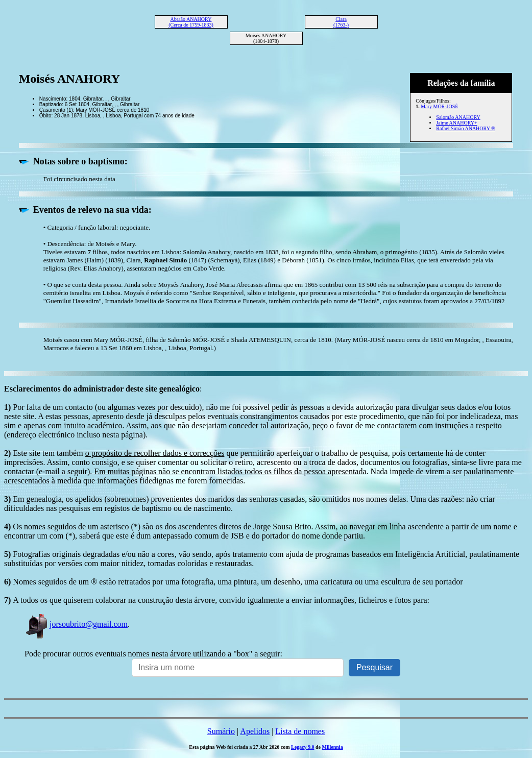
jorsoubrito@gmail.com (76, 624)
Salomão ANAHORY (458, 117)
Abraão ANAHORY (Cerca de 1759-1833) (191, 22)
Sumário (221, 731)
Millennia (333, 747)
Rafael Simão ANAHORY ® (465, 128)
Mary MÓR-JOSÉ (439, 106)
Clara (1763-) (341, 22)
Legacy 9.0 (303, 747)
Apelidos (255, 731)
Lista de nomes (300, 731)
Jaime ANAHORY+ (456, 123)
